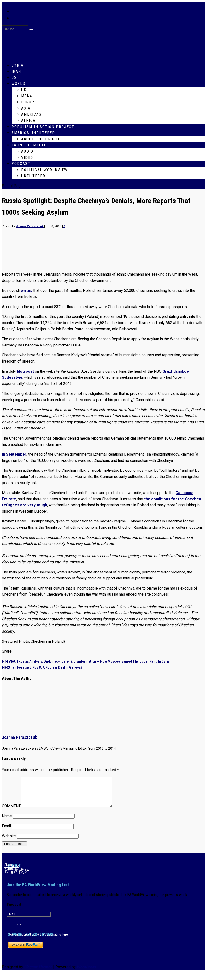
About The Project (42, 139)
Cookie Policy (14, 879)
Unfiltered (33, 176)
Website (9, 842)
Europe (29, 102)
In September (14, 454)
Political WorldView (44, 170)
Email (6, 832)
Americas (31, 114)
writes (27, 291)
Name (7, 822)
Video (27, 158)
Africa (28, 121)
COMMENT (11, 812)
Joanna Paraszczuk (30, 226)
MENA (27, 96)
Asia (26, 108)
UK (24, 90)
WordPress (86, 973)
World (19, 84)
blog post (25, 371)
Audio (27, 151)
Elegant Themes (38, 973)
